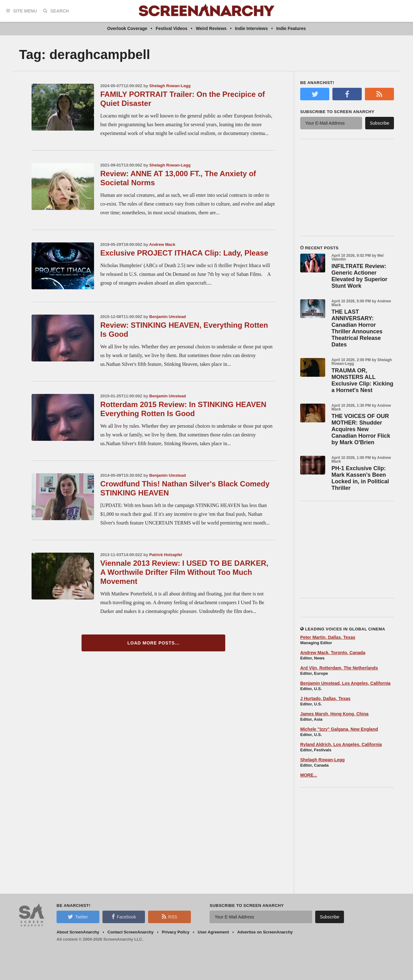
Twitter (78, 917)
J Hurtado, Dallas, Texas (325, 699)
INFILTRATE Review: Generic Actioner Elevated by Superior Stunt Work (359, 276)
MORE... (309, 775)
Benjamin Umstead (168, 317)
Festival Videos (172, 28)
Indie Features (291, 28)
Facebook (124, 917)
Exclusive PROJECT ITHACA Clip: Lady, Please (184, 253)
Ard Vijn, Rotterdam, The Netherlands (339, 668)
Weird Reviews (211, 28)
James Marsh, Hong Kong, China (334, 714)
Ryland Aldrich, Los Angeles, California (341, 744)
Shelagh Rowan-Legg (170, 86)
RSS (169, 917)
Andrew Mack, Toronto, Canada (333, 653)
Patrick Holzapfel (166, 555)
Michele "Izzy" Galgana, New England (339, 729)
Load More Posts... (154, 643)
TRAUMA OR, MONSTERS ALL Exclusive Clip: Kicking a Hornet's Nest (362, 380)
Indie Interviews (251, 28)
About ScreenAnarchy (78, 932)
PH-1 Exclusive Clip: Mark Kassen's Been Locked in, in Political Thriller (360, 478)
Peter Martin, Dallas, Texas (328, 637)
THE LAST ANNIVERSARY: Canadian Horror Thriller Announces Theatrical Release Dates (357, 328)
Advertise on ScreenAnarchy (265, 932)
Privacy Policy (176, 932)
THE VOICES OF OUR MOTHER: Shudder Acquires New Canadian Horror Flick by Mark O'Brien (361, 429)
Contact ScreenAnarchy (130, 932)
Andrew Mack (162, 244)
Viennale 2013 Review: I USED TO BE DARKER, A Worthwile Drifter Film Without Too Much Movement (184, 572)
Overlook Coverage (127, 28)
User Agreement (213, 932)
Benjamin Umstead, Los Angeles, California (345, 683)
